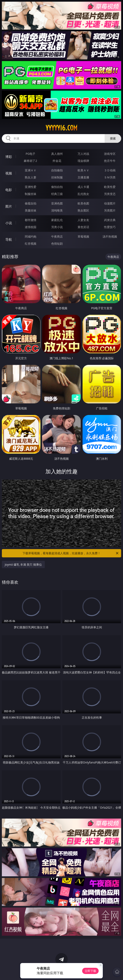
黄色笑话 (83, 227)
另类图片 (110, 210)
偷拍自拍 (57, 187)
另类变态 (110, 194)
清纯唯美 (57, 210)
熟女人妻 (31, 177)
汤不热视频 (110, 236)
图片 (9, 206)
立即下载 (90, 971)
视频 (9, 173)
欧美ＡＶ (83, 170)
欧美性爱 (110, 187)
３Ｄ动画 (110, 170)
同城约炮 (31, 236)
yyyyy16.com (61, 128)
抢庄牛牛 (110, 161)
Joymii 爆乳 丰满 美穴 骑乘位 (23, 565)
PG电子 (30, 154)
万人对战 (83, 154)
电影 (9, 190)
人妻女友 (83, 220)
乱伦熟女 (83, 194)
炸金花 (57, 161)
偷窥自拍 (31, 203)
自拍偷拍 (57, 170)
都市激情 (31, 220)
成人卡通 (83, 187)
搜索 (113, 138)
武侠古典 (110, 220)
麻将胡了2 (30, 161)
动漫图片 (110, 203)
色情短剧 (57, 243)
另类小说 (57, 227)
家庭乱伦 (57, 220)
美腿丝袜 (31, 210)
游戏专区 (110, 154)
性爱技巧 (110, 227)
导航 (9, 239)
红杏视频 (31, 243)
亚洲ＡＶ (31, 170)
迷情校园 (31, 227)
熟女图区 (83, 210)
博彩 (9, 157)
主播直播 (83, 177)
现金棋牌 (83, 161)
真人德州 (57, 154)
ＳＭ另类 (110, 177)
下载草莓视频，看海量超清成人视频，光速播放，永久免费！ (71, 553)
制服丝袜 (31, 194)
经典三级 (57, 194)
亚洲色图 (57, 203)
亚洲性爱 (31, 187)
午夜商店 (57, 236)
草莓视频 (83, 236)
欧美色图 (83, 203)
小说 (9, 223)
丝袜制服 (57, 177)
